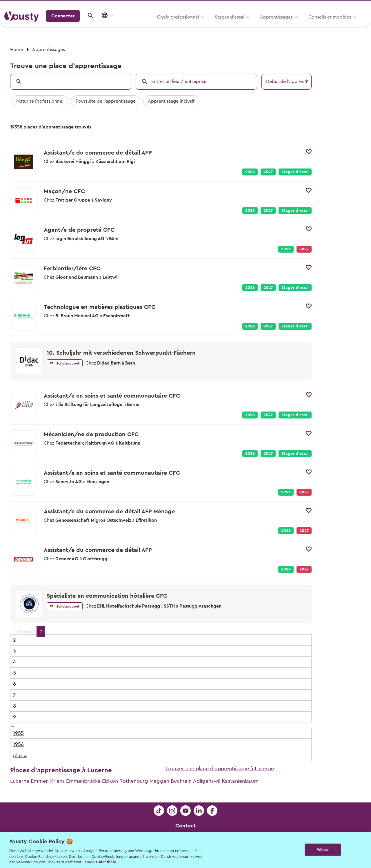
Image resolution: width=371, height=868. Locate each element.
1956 (18, 744)
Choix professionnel (106, 25)
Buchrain (181, 781)
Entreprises (355, 6)
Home (17, 50)
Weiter (323, 850)
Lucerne (20, 781)
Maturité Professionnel (40, 101)
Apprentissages (204, 25)
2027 (268, 172)
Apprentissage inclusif (171, 101)
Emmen (40, 781)
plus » (20, 755)
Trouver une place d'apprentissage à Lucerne (220, 769)
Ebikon (110, 781)
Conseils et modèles (257, 25)
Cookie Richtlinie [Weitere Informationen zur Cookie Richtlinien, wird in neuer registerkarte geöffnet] (101, 862)
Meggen (159, 781)
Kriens (57, 781)
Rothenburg (134, 781)
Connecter (317, 25)
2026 (250, 172)
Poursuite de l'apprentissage (106, 101)
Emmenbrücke (83, 781)
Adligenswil (207, 781)
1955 (18, 733)
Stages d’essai (157, 25)
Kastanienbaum (240, 781)
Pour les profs (317, 6)
